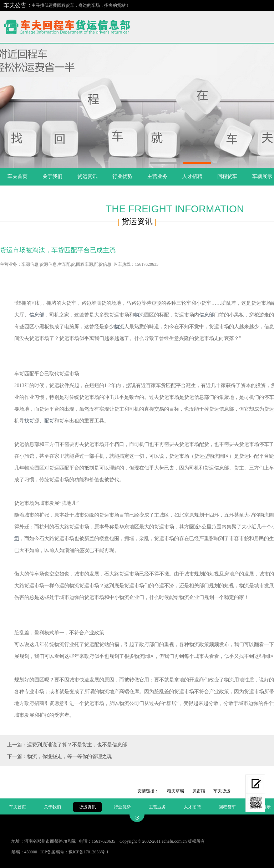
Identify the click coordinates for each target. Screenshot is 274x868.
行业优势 (122, 176)
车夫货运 (222, 791)
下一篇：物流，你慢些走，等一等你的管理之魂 (60, 757)
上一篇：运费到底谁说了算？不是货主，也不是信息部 (67, 745)
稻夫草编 (176, 791)
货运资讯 (87, 176)
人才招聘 (192, 176)
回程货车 (227, 176)
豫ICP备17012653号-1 (89, 852)
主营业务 (157, 176)
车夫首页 (17, 176)
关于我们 (52, 176)
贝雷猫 (199, 791)
